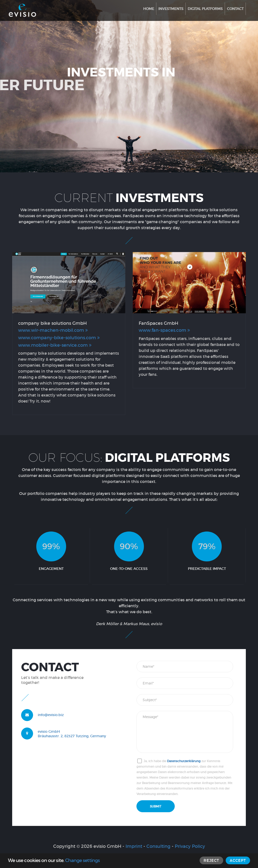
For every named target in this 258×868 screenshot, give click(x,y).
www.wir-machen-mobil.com (53, 330)
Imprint (134, 846)
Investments (171, 9)
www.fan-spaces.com (164, 330)
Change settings (82, 860)
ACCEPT (238, 860)
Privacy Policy (190, 846)
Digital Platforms (205, 9)
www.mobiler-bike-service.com (55, 345)
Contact (235, 9)
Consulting (158, 846)
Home (149, 9)
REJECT (211, 860)
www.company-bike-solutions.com (59, 338)
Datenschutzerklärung (184, 761)
